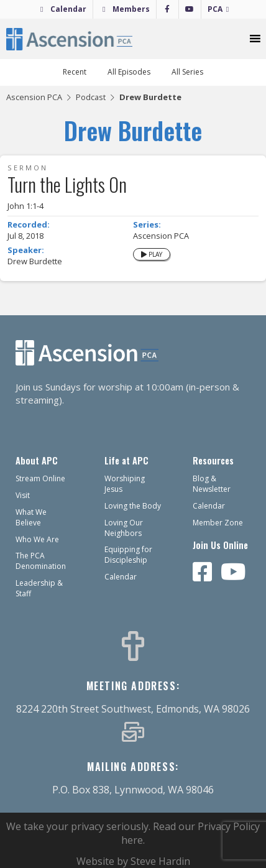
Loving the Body (133, 506)
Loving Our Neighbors (124, 528)
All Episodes (129, 72)
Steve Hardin (160, 861)
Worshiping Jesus (125, 484)
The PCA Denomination (41, 561)
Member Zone (218, 523)
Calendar (68, 9)
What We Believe (31, 517)
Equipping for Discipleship (128, 555)
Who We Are (37, 539)
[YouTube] (190, 9)
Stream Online (40, 478)
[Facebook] (167, 9)
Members (131, 9)
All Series (187, 72)
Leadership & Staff (39, 588)
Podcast (91, 97)
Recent (75, 72)
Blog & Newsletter (212, 484)
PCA (215, 9)
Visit (23, 495)
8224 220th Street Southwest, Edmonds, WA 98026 (133, 709)
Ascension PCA (34, 97)
